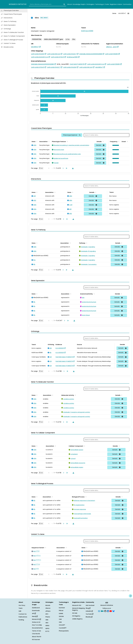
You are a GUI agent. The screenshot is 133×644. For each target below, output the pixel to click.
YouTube (90, 614)
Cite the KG (36, 634)
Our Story (22, 605)
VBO (47, 623)
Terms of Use (36, 631)
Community (127, 4)
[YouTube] (111, 611)
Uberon (48, 608)
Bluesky (89, 617)
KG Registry (76, 616)
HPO (47, 614)
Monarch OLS (77, 605)
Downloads (36, 611)
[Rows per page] (41, 168)
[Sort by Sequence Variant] (45, 547)
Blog (88, 608)
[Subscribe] (99, 611)
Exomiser (62, 608)
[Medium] (102, 611)
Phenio (48, 617)
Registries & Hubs (116, 4)
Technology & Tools (102, 4)
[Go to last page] (66, 168)
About (70, 4)
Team (21, 608)
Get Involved (90, 605)
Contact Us (23, 614)
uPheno (48, 611)
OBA (47, 620)
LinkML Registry (77, 619)
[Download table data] (72, 168)
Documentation (37, 628)
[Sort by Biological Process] (86, 497)
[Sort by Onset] (127, 141)
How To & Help (37, 625)
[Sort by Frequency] (118, 141)
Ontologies (90, 4)
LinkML (61, 613)
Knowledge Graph (79, 4)
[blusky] (113, 611)
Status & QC (36, 622)
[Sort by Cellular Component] (84, 446)
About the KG (37, 637)
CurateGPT (63, 628)
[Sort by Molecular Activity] (75, 395)
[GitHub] (105, 611)
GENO (47, 626)
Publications (23, 617)
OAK (60, 619)
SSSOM (61, 616)
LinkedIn (89, 611)
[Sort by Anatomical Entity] (94, 294)
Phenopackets (64, 631)
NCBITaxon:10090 (87, 31)
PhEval (61, 611)
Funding (21, 620)
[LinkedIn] (108, 611)
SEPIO (47, 628)
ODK (60, 622)
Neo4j (35, 616)
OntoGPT (62, 625)
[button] (115, 145)
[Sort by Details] (103, 141)
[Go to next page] (63, 168)
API (34, 613)
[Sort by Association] (49, 141)
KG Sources (36, 640)
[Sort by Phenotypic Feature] (67, 141)
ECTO (47, 631)
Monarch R (36, 619)
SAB (20, 611)
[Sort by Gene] (37, 141)
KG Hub (75, 613)
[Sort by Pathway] (86, 243)
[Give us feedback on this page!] (130, 596)
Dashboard (36, 608)
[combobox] (47, 4)
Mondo (48, 605)
